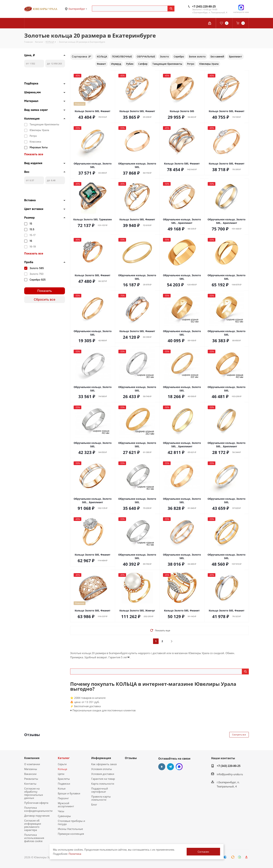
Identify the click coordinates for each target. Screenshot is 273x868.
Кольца (62, 769)
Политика (75, 854)
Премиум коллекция (71, 834)
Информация (101, 758)
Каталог (64, 758)
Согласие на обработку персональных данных (34, 793)
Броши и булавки (69, 793)
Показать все (34, 154)
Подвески (64, 784)
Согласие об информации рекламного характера (33, 825)
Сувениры (64, 816)
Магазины (31, 769)
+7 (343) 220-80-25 (204, 6)
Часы (61, 811)
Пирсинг (63, 798)
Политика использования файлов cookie (34, 838)
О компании (32, 764)
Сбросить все (45, 300)
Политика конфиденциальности (38, 809)
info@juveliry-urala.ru (230, 774)
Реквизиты (31, 779)
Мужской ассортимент (66, 805)
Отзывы (131, 758)
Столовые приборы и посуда (71, 822)
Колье (62, 788)
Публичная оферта (36, 803)
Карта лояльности (103, 784)
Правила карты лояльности (101, 798)
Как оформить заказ (104, 764)
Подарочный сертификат (100, 790)
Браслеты (64, 779)
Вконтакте (162, 767)
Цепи (61, 774)
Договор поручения (37, 816)
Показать (45, 291)
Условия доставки (103, 774)
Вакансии (30, 774)
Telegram (170, 767)
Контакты (30, 784)
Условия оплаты (102, 769)
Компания (32, 758)
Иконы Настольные (70, 829)
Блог (94, 804)
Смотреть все (239, 735)
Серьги (62, 764)
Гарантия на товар (103, 779)
